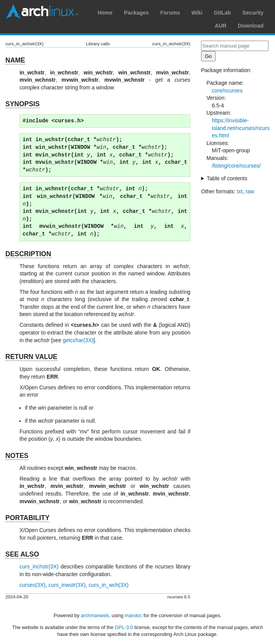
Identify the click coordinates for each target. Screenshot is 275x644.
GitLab (222, 13)
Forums (170, 13)
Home (105, 13)
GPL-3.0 (124, 627)
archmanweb (95, 615)
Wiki (197, 13)
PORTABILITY (27, 518)
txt (240, 191)
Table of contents (227, 178)
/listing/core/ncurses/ (236, 166)
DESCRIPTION (28, 254)
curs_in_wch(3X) (108, 585)
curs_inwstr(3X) (67, 585)
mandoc (134, 615)
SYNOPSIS (22, 104)
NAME (15, 60)
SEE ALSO (22, 554)
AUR (221, 26)
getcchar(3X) (78, 340)
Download (251, 26)
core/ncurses (227, 91)
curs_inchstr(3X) (39, 567)
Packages (137, 13)
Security (253, 13)
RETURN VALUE (31, 357)
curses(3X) (33, 585)
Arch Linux (42, 12)
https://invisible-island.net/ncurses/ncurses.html (241, 128)
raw (250, 191)
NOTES (17, 456)
